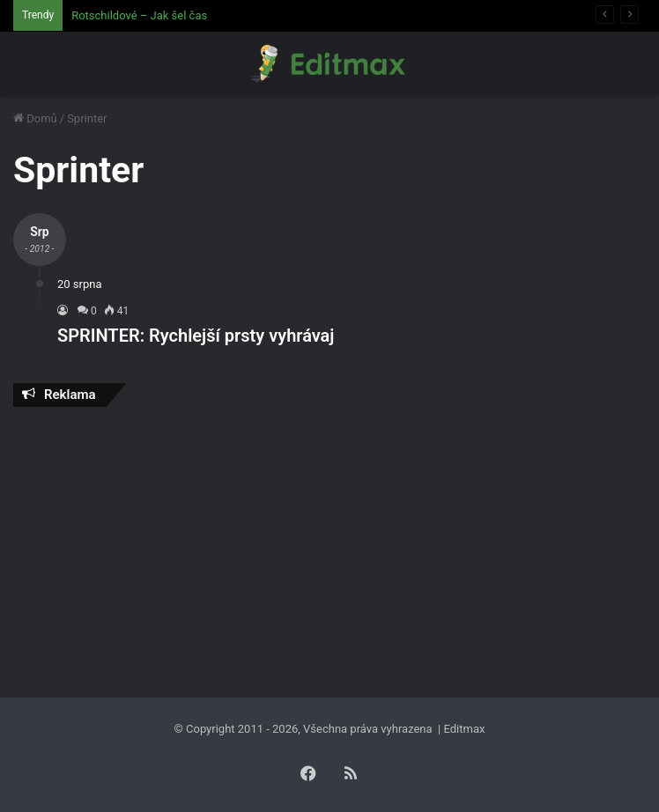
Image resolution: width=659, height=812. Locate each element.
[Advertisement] (329, 548)
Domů (35, 118)
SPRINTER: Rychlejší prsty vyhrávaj (196, 336)
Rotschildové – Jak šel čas (139, 15)
